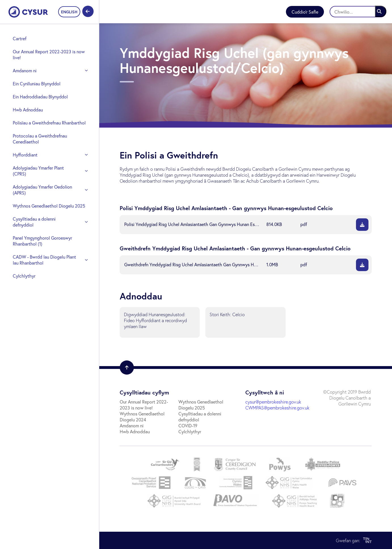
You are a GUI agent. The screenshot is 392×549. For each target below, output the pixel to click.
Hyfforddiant (25, 155)
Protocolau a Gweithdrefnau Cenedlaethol (40, 139)
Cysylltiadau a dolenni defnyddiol (34, 222)
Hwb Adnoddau (28, 110)
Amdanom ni (25, 70)
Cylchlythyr (24, 276)
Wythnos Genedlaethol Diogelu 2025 (49, 206)
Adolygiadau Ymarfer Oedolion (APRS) (42, 190)
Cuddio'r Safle (305, 12)
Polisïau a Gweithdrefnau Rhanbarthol (49, 123)
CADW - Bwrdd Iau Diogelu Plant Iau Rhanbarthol (44, 260)
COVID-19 (188, 426)
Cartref (20, 38)
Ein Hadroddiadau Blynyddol (40, 97)
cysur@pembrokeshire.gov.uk (273, 402)
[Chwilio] (358, 12)
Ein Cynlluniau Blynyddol (37, 84)
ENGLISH (69, 12)
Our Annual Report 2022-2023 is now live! (49, 54)
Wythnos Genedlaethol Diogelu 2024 (142, 417)
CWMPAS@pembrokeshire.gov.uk (277, 408)
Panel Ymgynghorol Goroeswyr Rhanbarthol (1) (42, 241)
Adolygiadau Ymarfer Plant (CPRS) (38, 171)
